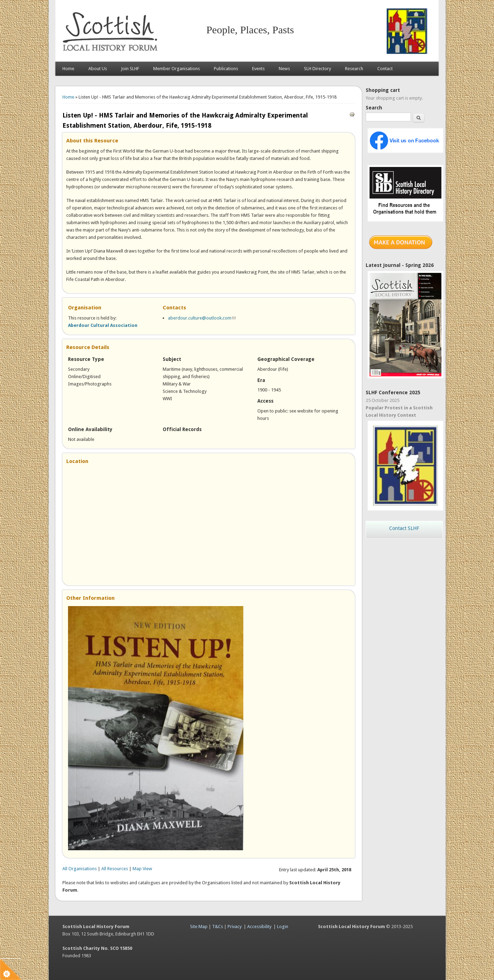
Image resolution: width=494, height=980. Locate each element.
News (284, 69)
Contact (385, 69)
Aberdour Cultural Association (103, 325)
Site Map (199, 927)
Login (283, 927)
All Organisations (80, 869)
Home (68, 69)
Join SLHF (130, 69)
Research (354, 69)
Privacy (235, 927)
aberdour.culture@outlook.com (202, 318)
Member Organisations (177, 69)
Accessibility (259, 927)
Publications (226, 69)
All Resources (115, 869)
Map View (142, 869)
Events (258, 69)
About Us (98, 69)
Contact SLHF (404, 528)
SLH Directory (317, 69)
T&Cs (218, 927)
